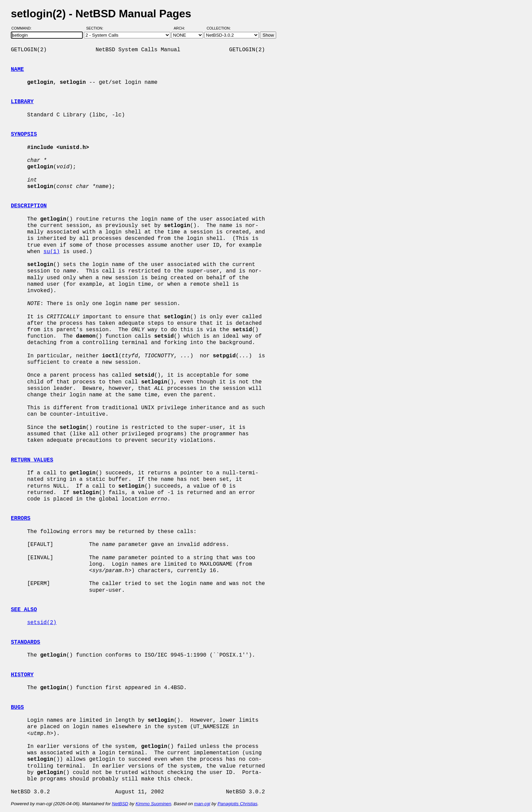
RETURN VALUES (32, 460)
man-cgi (202, 804)
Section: (96, 28)
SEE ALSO (24, 610)
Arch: (182, 28)
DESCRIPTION (29, 206)
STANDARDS (25, 642)
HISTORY (22, 675)
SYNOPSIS (24, 134)
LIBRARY (22, 102)
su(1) (52, 252)
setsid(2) (42, 623)
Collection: (219, 28)
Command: (24, 28)
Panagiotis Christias (237, 804)
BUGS (17, 707)
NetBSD (120, 804)
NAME (17, 70)
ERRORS (21, 518)
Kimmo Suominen (153, 804)
